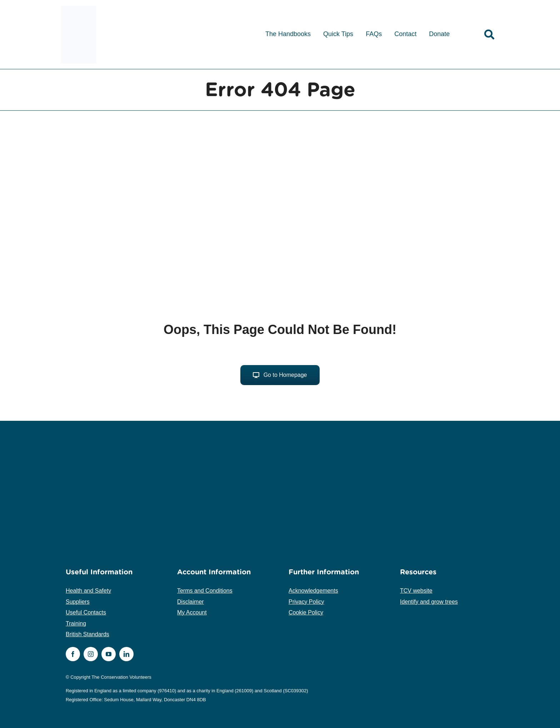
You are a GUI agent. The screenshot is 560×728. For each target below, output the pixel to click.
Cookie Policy (306, 612)
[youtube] (109, 654)
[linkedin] (126, 654)
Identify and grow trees (429, 602)
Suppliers (78, 602)
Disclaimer (191, 602)
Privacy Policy (306, 602)
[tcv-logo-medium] (79, 8)
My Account (192, 612)
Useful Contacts (86, 612)
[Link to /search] (489, 35)
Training (76, 624)
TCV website (416, 591)
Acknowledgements (313, 591)
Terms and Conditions (205, 591)
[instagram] (91, 654)
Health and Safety (88, 591)
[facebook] (73, 654)
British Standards (87, 634)
